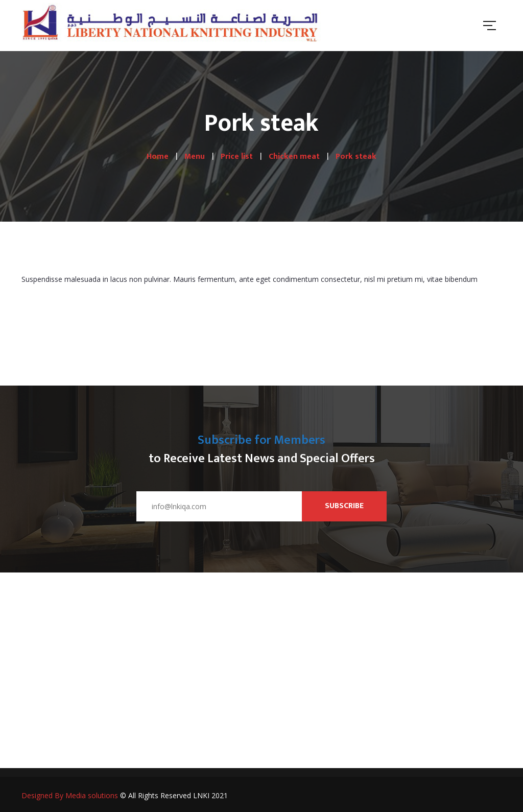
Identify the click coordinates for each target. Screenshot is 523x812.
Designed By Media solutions (70, 795)
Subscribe (344, 506)
